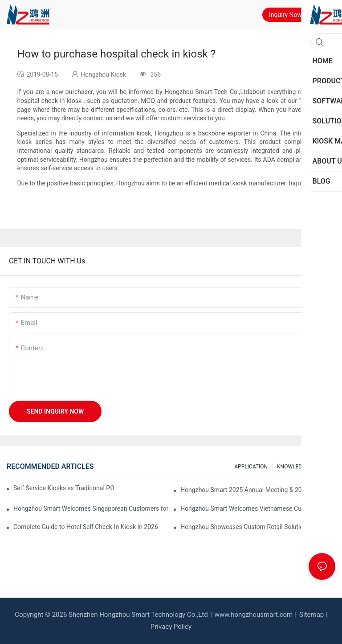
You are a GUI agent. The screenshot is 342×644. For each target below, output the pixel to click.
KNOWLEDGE (293, 467)
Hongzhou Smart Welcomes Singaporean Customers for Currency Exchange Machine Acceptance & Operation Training (91, 509)
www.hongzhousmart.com (253, 615)
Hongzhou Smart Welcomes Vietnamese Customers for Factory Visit (258, 509)
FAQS (324, 467)
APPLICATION (251, 467)
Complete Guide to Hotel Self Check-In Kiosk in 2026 (86, 527)
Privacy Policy (171, 627)
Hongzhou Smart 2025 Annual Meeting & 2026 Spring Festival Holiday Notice (258, 490)
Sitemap (311, 615)
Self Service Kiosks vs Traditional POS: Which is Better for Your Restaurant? (64, 488)
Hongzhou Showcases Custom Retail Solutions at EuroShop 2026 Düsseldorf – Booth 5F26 (258, 527)
